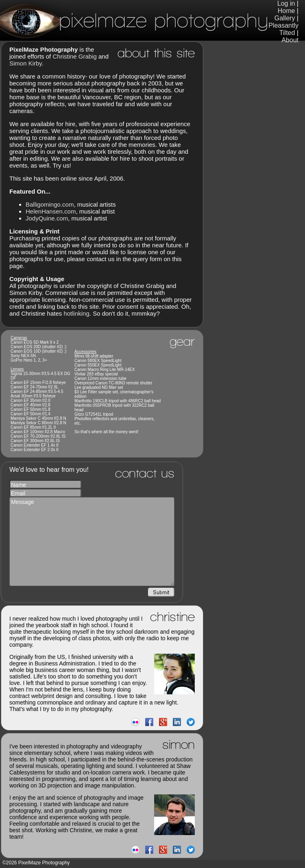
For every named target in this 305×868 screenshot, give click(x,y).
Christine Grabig (74, 56)
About (290, 40)
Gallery (285, 18)
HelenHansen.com (51, 211)
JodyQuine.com (47, 218)
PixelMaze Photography (134, 20)
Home (286, 11)
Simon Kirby (26, 63)
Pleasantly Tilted (283, 29)
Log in (286, 3)
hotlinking (76, 313)
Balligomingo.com (50, 204)
